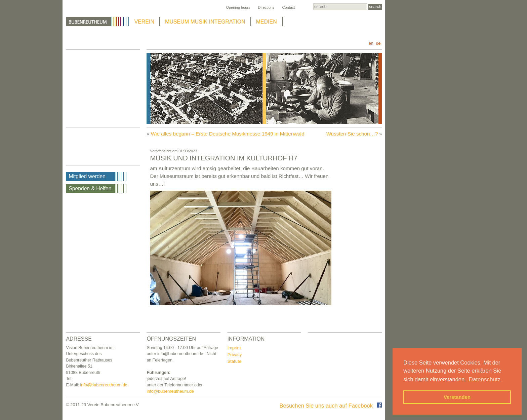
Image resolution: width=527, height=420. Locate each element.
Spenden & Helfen (90, 188)
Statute (234, 361)
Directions (266, 7)
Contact (288, 7)
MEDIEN (267, 22)
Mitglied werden (87, 176)
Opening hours (238, 7)
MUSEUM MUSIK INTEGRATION (205, 22)
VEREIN (144, 22)
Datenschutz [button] (485, 379)
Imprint (234, 348)
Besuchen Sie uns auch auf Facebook (331, 406)
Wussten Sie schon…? (352, 134)
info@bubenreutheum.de (104, 385)
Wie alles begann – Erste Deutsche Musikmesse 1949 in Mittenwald (228, 134)
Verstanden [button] (457, 397)
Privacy (234, 355)
